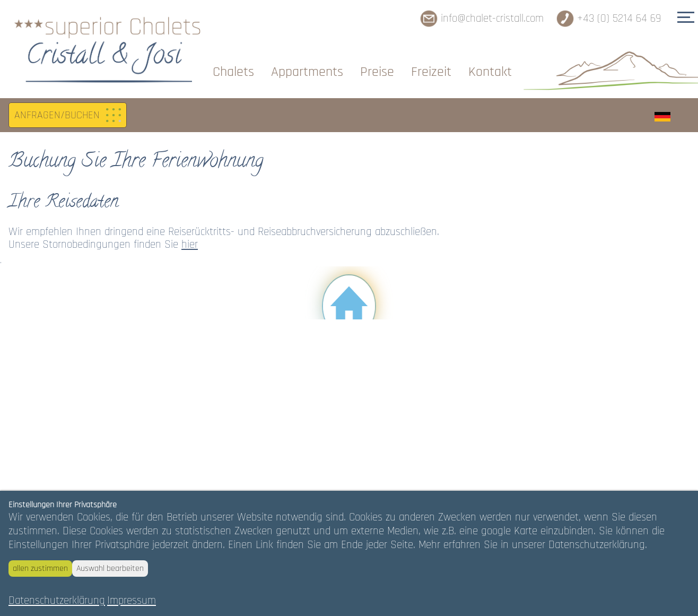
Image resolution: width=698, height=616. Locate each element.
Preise (377, 72)
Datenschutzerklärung (57, 601)
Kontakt (490, 72)
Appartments (307, 72)
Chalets (233, 72)
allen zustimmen (40, 569)
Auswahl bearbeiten (110, 569)
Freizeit (431, 72)
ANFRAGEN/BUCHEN (57, 115)
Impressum (132, 601)
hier (190, 245)
